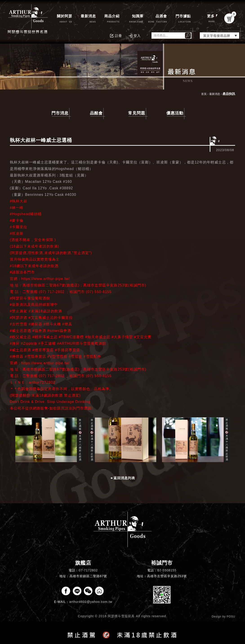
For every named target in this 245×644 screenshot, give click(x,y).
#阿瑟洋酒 (19, 318)
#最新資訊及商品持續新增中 (34, 305)
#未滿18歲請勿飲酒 (45, 311)
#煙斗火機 (52, 324)
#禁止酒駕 (19, 311)
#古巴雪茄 (19, 324)
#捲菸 (15, 343)
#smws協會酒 (59, 331)
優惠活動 (175, 113)
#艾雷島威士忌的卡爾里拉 (51, 318)
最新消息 (215, 94)
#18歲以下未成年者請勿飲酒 (34, 266)
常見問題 (137, 113)
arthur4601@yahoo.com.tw (91, 602)
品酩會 (96, 113)
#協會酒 (39, 331)
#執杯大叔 (19, 201)
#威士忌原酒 (21, 331)
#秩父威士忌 (21, 337)
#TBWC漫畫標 (71, 337)
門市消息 (60, 113)
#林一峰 (17, 208)
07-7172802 (88, 570)
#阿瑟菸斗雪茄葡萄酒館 (30, 298)
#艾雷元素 (143, 337)
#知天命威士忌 (98, 337)
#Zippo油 (29, 343)
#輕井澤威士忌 (45, 337)
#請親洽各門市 (22, 272)
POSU (231, 617)
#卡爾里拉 (19, 227)
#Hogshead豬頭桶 (26, 214)
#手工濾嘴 (47, 343)
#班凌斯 (17, 234)
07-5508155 (167, 570)
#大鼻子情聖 (122, 337)
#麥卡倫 (17, 220)
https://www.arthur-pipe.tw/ (46, 279)
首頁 (204, 94)
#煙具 (67, 324)
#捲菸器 (35, 324)
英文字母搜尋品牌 (217, 36)
